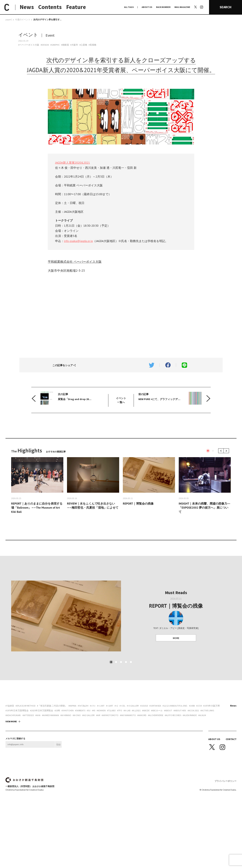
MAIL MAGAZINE (182, 7)
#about (168, 750)
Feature (76, 7)
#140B (192, 745)
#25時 (57, 750)
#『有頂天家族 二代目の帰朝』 (52, 745)
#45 (94, 750)
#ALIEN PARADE (190, 754)
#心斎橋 (83, 45)
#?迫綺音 (10, 745)
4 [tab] (126, 701)
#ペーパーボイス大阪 (29, 45)
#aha (38, 754)
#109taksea (155, 745)
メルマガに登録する (15, 778)
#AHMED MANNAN (50, 754)
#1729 (199, 745)
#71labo (111, 750)
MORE (176, 657)
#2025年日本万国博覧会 (42, 750)
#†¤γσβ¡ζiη (83, 745)
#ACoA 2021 (193, 750)
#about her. (180, 750)
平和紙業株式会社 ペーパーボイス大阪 (75, 262)
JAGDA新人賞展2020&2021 (72, 163)
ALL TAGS (129, 7)
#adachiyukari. (13, 754)
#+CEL (122, 745)
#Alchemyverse (156, 754)
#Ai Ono (77, 754)
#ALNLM (202, 754)
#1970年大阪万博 (211, 745)
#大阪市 (74, 45)
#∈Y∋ (93, 745)
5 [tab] (131, 701)
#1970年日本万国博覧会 (17, 750)
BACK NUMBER (163, 7)
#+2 (116, 745)
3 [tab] (121, 701)
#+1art (110, 745)
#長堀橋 (92, 45)
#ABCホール (157, 750)
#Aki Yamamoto (128, 754)
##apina (72, 745)
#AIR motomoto (110, 754)
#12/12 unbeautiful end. (175, 745)
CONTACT (231, 778)
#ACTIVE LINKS (207, 750)
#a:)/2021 (136, 750)
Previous (222, 451)
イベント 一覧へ (121, 400)
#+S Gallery (133, 745)
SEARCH (226, 7)
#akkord (142, 754)
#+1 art (101, 745)
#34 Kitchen (68, 750)
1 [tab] (208, 451)
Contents (50, 7)
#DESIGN (45, 45)
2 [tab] (213, 451)
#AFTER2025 (28, 754)
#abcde (146, 750)
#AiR (98, 754)
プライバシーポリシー (226, 820)
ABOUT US (147, 7)
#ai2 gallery (88, 754)
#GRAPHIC (55, 45)
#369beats (80, 750)
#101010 (144, 745)
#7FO (120, 750)
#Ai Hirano (66, 754)
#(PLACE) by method (26, 745)
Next (227, 451)
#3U (89, 750)
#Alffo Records (173, 754)
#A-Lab (127, 750)
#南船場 (65, 45)
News (27, 7)
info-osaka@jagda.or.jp (78, 241)
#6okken (101, 750)
